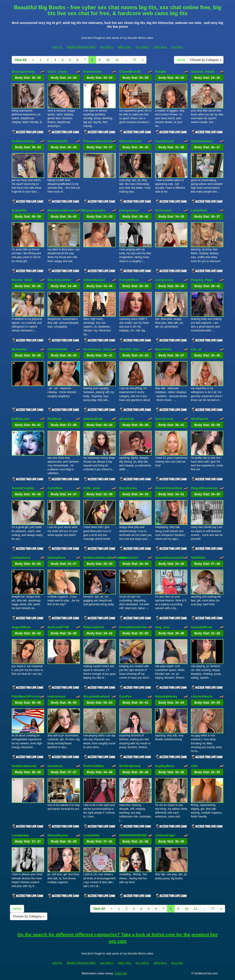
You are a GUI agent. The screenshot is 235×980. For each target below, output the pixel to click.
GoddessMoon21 (24, 766)
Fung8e (161, 72)
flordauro (54, 419)
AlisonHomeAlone (169, 488)
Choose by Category (206, 60)
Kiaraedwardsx (95, 210)
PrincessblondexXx (98, 141)
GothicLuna (21, 419)
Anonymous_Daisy (98, 349)
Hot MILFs (107, 47)
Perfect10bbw (94, 766)
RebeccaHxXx (94, 627)
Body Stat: (28, 78)
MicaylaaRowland (97, 696)
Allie (194, 766)
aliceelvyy (127, 419)
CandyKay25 (164, 141)
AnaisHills (19, 210)
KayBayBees (165, 766)
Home (181, 60)
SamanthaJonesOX (169, 558)
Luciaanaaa (20, 835)
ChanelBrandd (130, 72)
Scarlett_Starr (130, 349)
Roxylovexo (128, 488)
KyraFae (125, 696)
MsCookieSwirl (130, 141)
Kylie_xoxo (92, 488)
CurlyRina (55, 488)
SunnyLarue (164, 419)
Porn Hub (177, 47)
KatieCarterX (129, 558)
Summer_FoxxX (203, 72)
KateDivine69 (57, 349)
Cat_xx (196, 349)
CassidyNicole (202, 627)
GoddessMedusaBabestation (105, 558)
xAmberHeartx (202, 696)
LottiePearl (199, 210)
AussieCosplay (23, 488)
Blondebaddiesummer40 (66, 210)
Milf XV (57, 47)
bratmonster (93, 72)
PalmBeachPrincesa (27, 696)
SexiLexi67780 (58, 627)
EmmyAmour (129, 210)
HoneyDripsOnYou (133, 627)
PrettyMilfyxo (129, 280)
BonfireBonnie (130, 766)
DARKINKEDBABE (133, 835)
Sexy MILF (142, 47)
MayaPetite (163, 349)
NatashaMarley (166, 696)
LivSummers (21, 558)
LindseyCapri (165, 835)
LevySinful (91, 835)
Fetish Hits (121, 973)
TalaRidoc (198, 558)
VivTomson (163, 210)
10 (108, 60)
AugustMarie (21, 627)
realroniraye (57, 696)
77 (135, 60)
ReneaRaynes (58, 835)
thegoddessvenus (204, 488)
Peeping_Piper (202, 280)
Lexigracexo (164, 280)
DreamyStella (58, 141)
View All (21, 60)
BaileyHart (19, 349)
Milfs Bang (160, 47)
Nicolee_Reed (22, 280)
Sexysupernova (23, 72)
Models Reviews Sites (81, 47)
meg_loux (162, 627)
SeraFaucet (199, 419)
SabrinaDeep (93, 419)
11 (117, 60)
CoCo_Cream (58, 72)
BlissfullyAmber (60, 280)
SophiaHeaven (202, 141)
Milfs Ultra (124, 47)
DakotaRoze (57, 558)
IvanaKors (55, 766)
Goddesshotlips (24, 141)
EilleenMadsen (94, 280)
